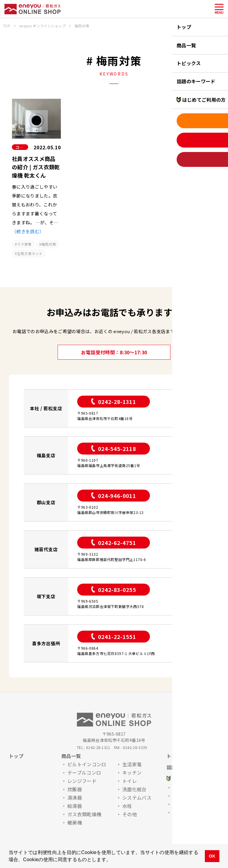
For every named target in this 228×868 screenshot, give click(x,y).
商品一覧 (71, 756)
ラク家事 (24, 244)
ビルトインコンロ (87, 764)
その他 (130, 814)
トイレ (130, 781)
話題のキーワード (186, 767)
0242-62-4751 (114, 543)
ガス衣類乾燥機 (84, 814)
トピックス (179, 756)
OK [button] (212, 856)
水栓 (127, 806)
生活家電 (132, 764)
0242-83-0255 (114, 590)
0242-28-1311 (114, 402)
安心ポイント (187, 796)
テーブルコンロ (84, 773)
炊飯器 (75, 789)
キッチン (132, 773)
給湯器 (75, 806)
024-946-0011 (114, 496)
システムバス (137, 798)
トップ (16, 756)
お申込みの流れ (189, 787)
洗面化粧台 (134, 789)
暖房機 (75, 822)
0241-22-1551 (114, 637)
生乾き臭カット (30, 253)
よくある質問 (187, 804)
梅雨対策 (49, 244)
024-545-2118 (114, 449)
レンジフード (82, 781)
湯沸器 (75, 798)
